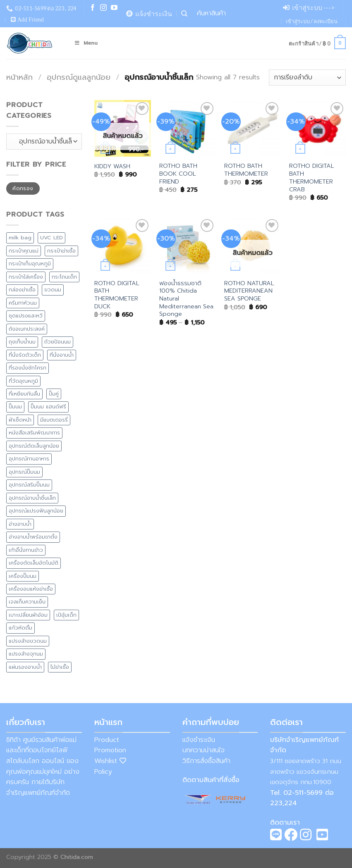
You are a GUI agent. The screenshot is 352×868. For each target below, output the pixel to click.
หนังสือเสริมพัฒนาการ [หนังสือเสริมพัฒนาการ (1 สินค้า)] (34, 433)
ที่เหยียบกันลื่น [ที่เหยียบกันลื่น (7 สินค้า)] (24, 394)
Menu (86, 43)
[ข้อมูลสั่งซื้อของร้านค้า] (307, 77)
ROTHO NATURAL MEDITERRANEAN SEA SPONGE (249, 291)
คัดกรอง (23, 188)
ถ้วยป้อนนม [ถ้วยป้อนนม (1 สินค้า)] (57, 342)
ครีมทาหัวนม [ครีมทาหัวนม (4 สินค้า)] (23, 303)
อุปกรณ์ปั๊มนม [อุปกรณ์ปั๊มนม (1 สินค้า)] (24, 472)
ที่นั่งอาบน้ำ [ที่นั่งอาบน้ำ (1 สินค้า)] (62, 355)
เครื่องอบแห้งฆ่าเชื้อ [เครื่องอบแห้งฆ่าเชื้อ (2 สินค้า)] (31, 589)
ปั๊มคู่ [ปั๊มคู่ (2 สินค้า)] (54, 394)
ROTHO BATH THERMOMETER (246, 170)
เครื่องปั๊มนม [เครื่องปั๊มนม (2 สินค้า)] (23, 576)
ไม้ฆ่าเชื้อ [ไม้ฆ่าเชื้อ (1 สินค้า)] (60, 667)
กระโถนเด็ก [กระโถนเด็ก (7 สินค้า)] (64, 277)
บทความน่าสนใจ (204, 750)
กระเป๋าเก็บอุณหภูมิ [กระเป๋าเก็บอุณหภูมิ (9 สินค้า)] (30, 263)
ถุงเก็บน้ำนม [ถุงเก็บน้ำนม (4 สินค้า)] (22, 342)
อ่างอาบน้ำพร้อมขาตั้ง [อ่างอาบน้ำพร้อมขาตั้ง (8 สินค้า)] (33, 537)
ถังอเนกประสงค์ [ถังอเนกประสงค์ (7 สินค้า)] (27, 329)
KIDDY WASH (112, 166)
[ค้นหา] (184, 14)
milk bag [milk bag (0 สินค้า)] (20, 237)
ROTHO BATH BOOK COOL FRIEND (178, 174)
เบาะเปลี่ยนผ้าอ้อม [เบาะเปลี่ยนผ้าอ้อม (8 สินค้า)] (28, 615)
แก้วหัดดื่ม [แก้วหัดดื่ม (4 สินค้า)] (20, 628)
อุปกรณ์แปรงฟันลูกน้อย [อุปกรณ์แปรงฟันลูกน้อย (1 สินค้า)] (36, 511)
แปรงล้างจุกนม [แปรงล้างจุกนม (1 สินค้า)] (26, 654)
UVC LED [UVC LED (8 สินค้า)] (51, 237)
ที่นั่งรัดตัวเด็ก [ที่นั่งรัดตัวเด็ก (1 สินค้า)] (25, 355)
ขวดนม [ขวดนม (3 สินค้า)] (53, 290)
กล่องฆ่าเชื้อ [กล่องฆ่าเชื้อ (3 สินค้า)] (22, 290)
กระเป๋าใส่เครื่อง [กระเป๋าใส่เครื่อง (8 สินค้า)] (26, 277)
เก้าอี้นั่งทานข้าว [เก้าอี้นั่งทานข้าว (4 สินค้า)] (26, 550)
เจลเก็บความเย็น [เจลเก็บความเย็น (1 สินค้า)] (27, 602)
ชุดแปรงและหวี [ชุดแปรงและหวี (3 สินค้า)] (26, 316)
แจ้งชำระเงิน (199, 740)
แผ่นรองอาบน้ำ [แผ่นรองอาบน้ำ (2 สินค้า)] (25, 667)
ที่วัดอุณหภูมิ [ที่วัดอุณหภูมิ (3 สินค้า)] (23, 381)
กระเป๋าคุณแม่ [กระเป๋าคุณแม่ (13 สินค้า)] (24, 251)
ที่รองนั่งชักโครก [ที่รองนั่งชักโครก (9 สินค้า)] (28, 368)
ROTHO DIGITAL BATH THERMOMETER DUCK (117, 295)
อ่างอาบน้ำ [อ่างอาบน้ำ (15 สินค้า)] (20, 524)
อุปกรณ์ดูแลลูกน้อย (79, 77)
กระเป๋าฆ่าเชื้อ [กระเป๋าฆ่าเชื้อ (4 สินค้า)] (61, 251)
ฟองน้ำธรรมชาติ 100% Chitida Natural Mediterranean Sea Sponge (186, 299)
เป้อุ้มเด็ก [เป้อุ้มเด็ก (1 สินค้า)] (66, 615)
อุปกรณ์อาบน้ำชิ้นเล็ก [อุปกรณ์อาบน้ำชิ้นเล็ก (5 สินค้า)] (32, 498)
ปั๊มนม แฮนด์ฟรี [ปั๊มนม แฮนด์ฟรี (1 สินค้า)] (48, 407)
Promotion (110, 750)
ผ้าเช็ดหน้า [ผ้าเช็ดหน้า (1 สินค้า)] (20, 420)
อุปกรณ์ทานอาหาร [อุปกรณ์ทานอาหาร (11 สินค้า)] (29, 459)
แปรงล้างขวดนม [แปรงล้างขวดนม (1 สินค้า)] (28, 641)
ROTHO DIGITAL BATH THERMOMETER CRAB (312, 178)
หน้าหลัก (19, 77)
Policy (103, 772)
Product (107, 740)
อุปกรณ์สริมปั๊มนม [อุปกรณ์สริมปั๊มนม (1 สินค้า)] (29, 485)
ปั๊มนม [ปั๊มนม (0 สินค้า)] (15, 407)
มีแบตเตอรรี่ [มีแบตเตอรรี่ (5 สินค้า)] (54, 420)
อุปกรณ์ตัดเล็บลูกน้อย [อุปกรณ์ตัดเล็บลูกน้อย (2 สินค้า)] (34, 446)
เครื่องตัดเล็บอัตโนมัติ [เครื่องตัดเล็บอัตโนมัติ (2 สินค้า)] (34, 563)
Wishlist (110, 761)
